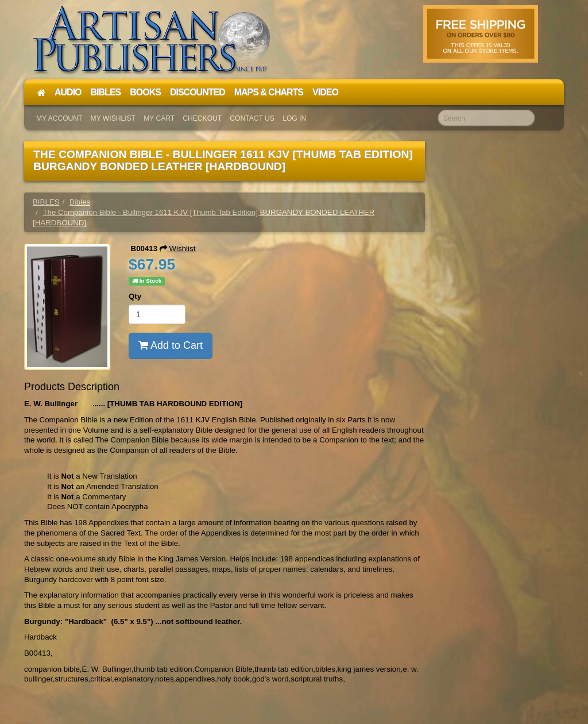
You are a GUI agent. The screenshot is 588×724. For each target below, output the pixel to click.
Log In (294, 118)
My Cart (159, 118)
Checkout (202, 118)
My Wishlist (113, 118)
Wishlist (178, 249)
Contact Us (252, 118)
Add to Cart (171, 345)
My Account (59, 118)
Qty (135, 296)
